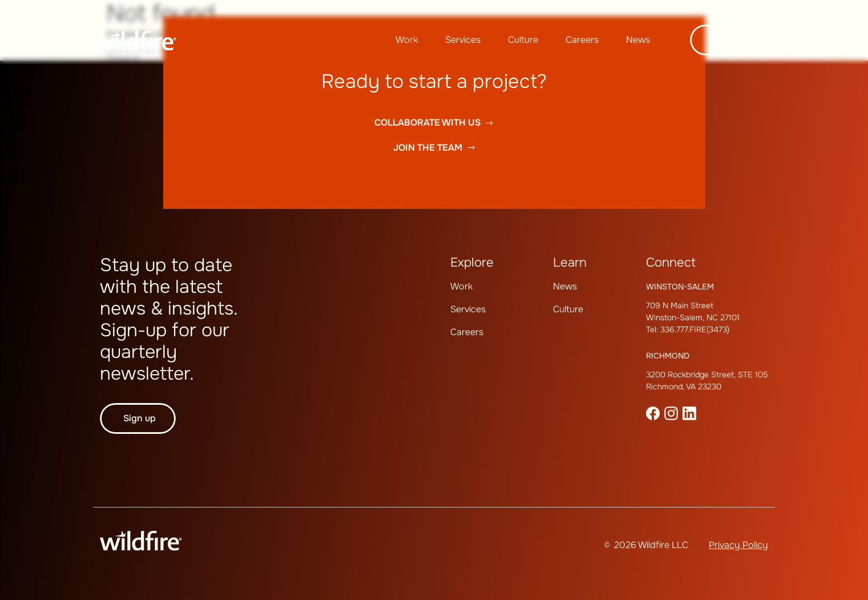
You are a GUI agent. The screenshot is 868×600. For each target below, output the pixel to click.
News (638, 40)
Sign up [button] (140, 418)
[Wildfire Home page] (135, 40)
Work (407, 40)
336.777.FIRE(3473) (695, 329)
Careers (582, 40)
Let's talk (729, 40)
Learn (570, 263)
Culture (523, 40)
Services (463, 40)
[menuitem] (407, 40)
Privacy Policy (738, 545)
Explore (472, 263)
